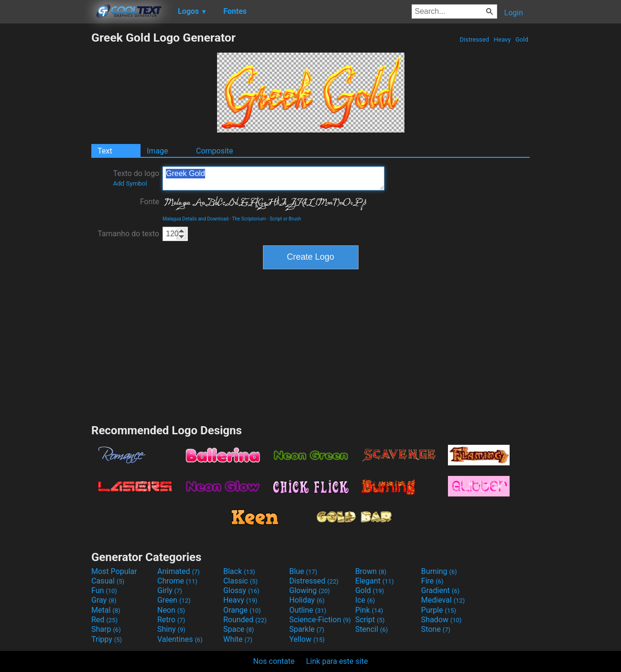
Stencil (371, 629)
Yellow (307, 639)
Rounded (245, 620)
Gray (104, 600)
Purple (439, 610)
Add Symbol (130, 183)
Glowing (310, 590)
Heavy (502, 39)
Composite (215, 151)
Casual (108, 581)
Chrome (177, 581)
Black (239, 571)
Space (239, 629)
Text (105, 151)
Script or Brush (285, 219)
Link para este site (337, 661)
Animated (179, 571)
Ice (365, 600)
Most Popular (114, 571)
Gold (522, 39)
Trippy (107, 639)
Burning (439, 571)
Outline (308, 610)
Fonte (150, 202)
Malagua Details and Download (196, 219)
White (238, 639)
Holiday (307, 600)
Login (514, 13)
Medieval (443, 600)
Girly (170, 590)
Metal (106, 610)
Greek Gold (273, 178)
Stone (436, 629)
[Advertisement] (45, 174)
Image (158, 151)
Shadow (441, 620)
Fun (104, 590)
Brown (371, 571)
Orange (242, 610)
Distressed (474, 39)
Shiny (171, 629)
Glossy (241, 590)
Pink (369, 610)
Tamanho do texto (128, 234)
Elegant (375, 581)
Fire (432, 581)
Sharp (106, 629)
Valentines (180, 639)
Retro (171, 620)
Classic (240, 581)
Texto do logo (136, 178)
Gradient (440, 590)
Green (174, 600)
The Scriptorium (249, 219)
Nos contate (274, 661)
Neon (171, 610)
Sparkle (307, 629)
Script (370, 620)
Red (104, 620)
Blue (303, 571)
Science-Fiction (320, 620)
